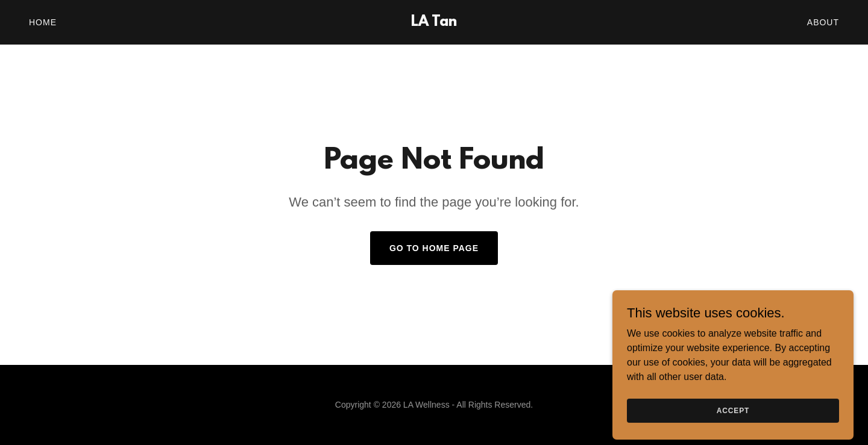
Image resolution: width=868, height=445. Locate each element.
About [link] (823, 22)
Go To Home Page (434, 248)
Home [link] (43, 22)
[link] (434, 23)
